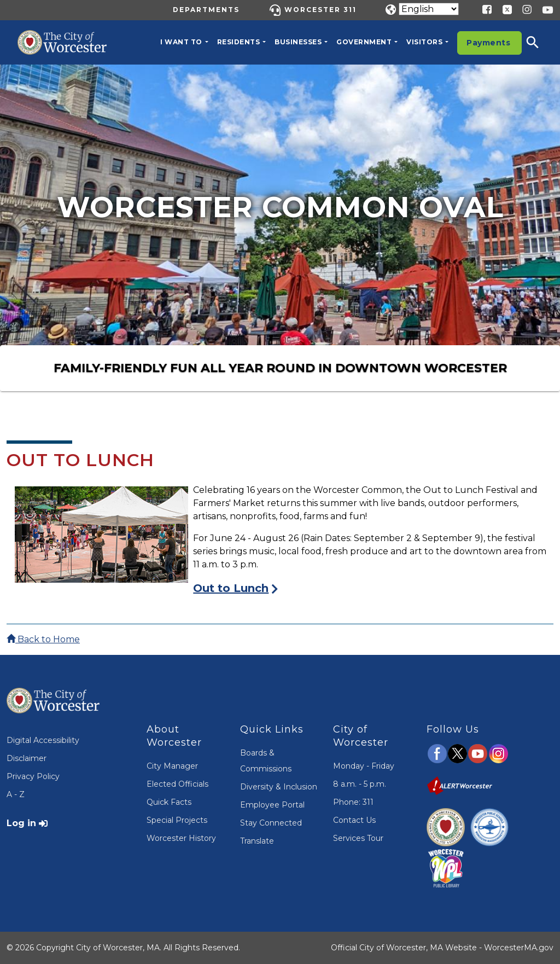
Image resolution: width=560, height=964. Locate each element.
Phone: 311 (353, 802)
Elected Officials (177, 784)
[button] (540, 42)
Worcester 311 (320, 10)
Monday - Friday (364, 766)
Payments (488, 43)
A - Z (16, 794)
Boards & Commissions (266, 761)
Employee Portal (272, 805)
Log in (21, 823)
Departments (206, 10)
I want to (181, 42)
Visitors (424, 42)
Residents (239, 42)
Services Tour (358, 838)
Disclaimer (27, 758)
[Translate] (429, 9)
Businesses (298, 42)
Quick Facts (169, 802)
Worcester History (181, 838)
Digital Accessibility (43, 740)
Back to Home (43, 639)
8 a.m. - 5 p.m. (360, 784)
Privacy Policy (33, 776)
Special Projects (177, 820)
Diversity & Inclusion (279, 787)
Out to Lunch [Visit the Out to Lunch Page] (231, 588)
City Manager (172, 766)
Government (364, 42)
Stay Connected (271, 823)
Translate (257, 841)
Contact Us (354, 820)
